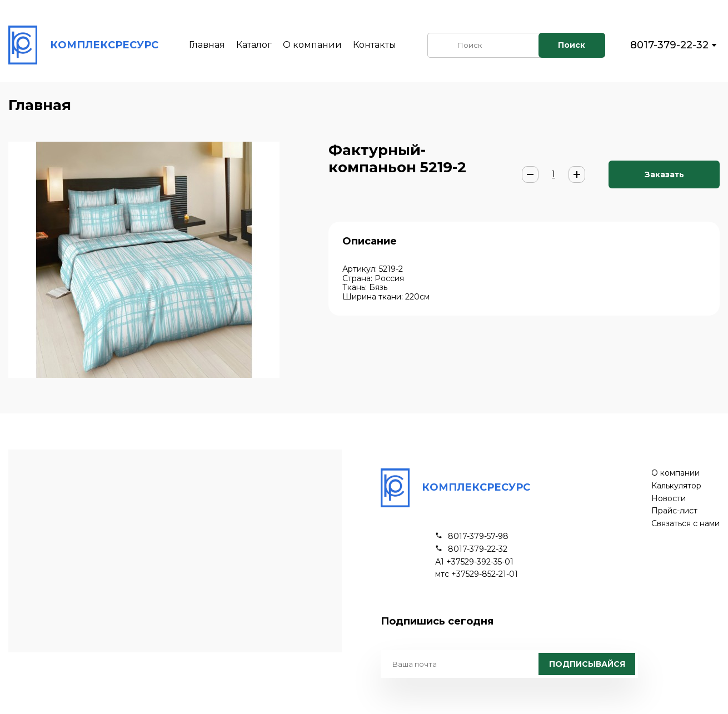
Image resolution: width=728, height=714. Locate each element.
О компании (312, 45)
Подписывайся (587, 664)
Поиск (572, 45)
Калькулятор (676, 486)
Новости (669, 499)
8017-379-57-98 (478, 536)
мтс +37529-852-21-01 (477, 574)
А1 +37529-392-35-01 (474, 562)
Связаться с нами (685, 524)
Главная (207, 45)
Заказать (664, 174)
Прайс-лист (674, 511)
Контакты (375, 45)
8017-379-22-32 (669, 45)
